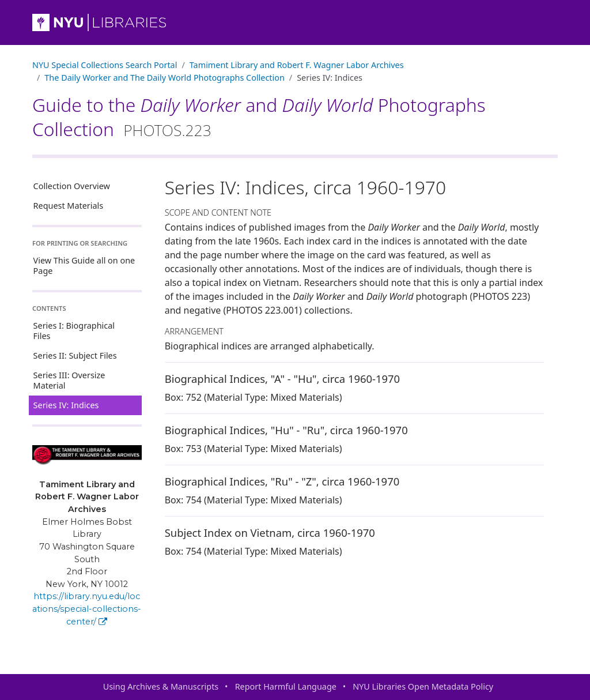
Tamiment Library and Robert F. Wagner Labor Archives (297, 65)
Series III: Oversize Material (69, 380)
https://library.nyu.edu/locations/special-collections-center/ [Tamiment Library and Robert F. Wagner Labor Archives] (87, 609)
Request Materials (69, 206)
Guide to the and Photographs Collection (259, 116)
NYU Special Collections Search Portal (105, 65)
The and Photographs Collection (164, 78)
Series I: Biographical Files (74, 331)
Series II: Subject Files (75, 355)
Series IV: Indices (66, 405)
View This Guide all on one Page (84, 266)
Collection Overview (72, 186)
